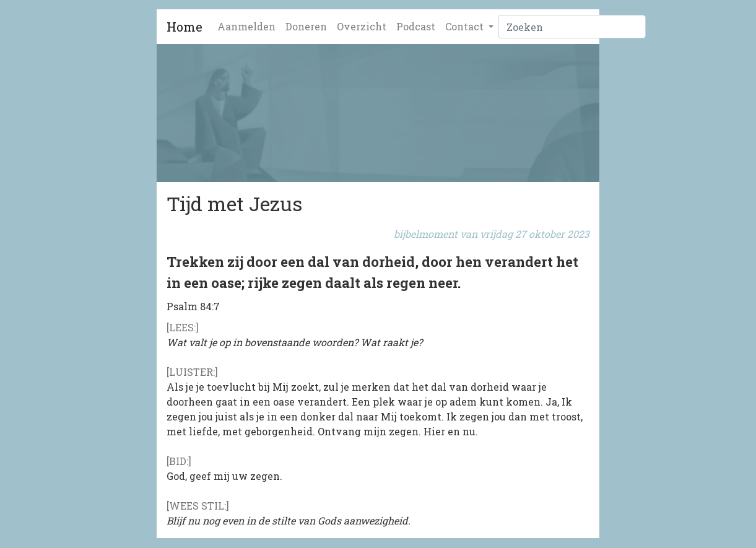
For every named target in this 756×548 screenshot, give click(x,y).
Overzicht (362, 26)
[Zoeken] (572, 27)
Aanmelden (246, 26)
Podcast (416, 26)
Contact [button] (466, 26)
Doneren (306, 26)
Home (185, 27)
